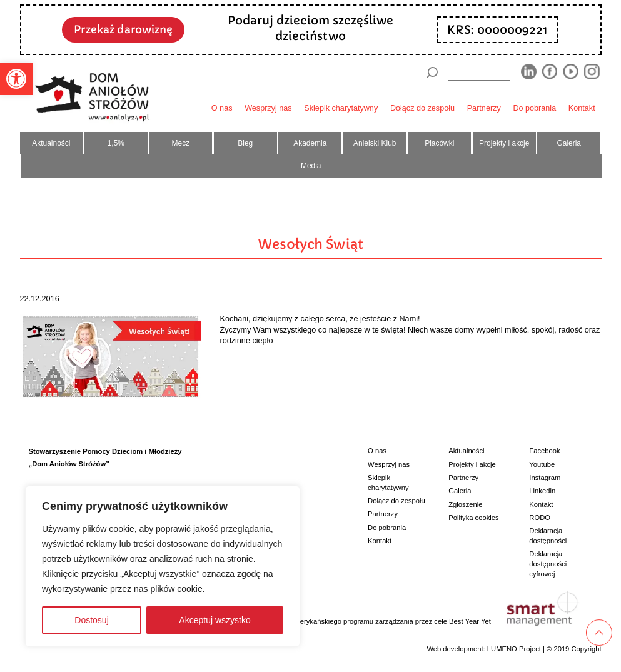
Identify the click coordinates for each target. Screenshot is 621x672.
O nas (222, 108)
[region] (163, 566)
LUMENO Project (514, 649)
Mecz (181, 143)
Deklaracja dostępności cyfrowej (548, 564)
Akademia (310, 143)
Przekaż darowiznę (123, 29)
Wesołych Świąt (311, 244)
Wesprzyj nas (268, 108)
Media (311, 166)
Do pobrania (534, 108)
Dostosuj (91, 620)
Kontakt (582, 108)
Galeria (568, 143)
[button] (16, 79)
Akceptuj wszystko (215, 620)
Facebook (544, 451)
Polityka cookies (473, 518)
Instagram (545, 478)
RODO (540, 518)
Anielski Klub (375, 143)
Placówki (439, 143)
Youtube (542, 464)
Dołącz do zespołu (422, 108)
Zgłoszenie (465, 504)
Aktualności (51, 143)
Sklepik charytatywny (341, 108)
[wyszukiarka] (479, 72)
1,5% (116, 143)
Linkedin (542, 491)
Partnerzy (484, 108)
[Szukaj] (432, 73)
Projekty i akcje (504, 143)
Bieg (245, 143)
